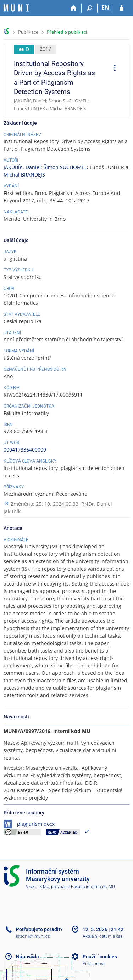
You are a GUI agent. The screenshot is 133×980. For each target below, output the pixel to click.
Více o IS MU (38, 887)
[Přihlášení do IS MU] (121, 8)
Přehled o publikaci (67, 32)
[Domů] (74, 8)
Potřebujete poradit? (39, 929)
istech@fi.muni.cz (33, 936)
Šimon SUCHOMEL (65, 167)
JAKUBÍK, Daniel (22, 167)
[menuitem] (112, 69)
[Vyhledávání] (90, 8)
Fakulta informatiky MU (93, 887)
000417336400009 (25, 450)
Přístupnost (94, 964)
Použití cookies (100, 957)
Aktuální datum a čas (102, 936)
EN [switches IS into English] (105, 7)
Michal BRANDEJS (24, 175)
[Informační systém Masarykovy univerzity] (16, 8)
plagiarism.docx (36, 824)
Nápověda (27, 957)
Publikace (28, 32)
